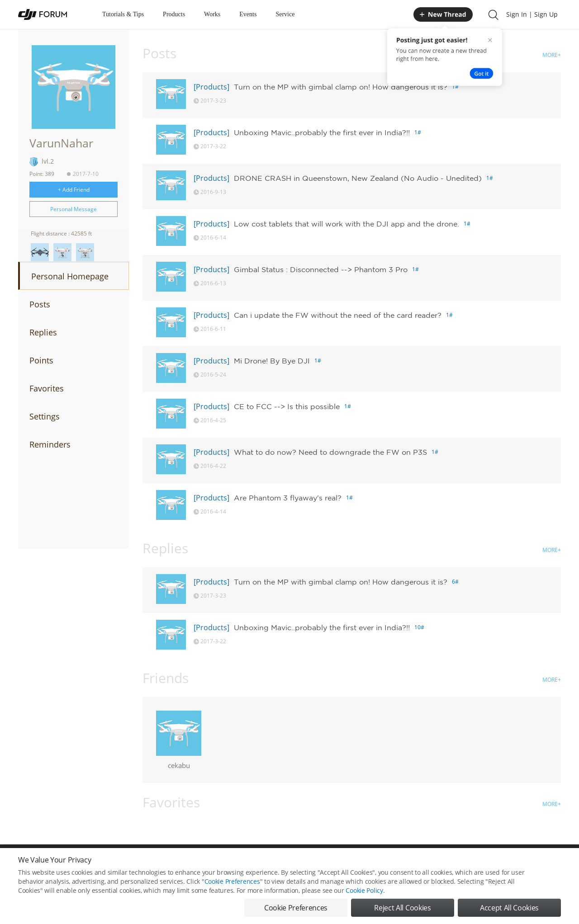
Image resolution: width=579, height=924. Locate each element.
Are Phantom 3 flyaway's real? (288, 498)
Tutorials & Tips (123, 14)
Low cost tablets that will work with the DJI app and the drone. (346, 224)
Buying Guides (489, 864)
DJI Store (448, 864)
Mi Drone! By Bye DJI (272, 361)
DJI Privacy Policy (151, 864)
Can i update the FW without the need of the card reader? (338, 315)
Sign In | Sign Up (532, 14)
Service (285, 14)
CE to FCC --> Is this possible (287, 406)
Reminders (50, 444)
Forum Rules (255, 864)
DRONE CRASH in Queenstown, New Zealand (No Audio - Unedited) (358, 178)
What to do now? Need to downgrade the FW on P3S (330, 452)
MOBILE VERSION (370, 864)
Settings (45, 416)
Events (248, 14)
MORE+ (552, 55)
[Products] (211, 87)
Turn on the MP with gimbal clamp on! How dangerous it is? (341, 87)
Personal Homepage (70, 276)
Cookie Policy (364, 907)
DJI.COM (414, 864)
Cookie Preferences (206, 864)
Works (212, 14)
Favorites (47, 388)
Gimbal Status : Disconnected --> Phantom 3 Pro (321, 269)
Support (529, 864)
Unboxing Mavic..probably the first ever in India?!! (322, 132)
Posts (40, 304)
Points (41, 360)
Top (556, 864)
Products (174, 14)
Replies (43, 332)
